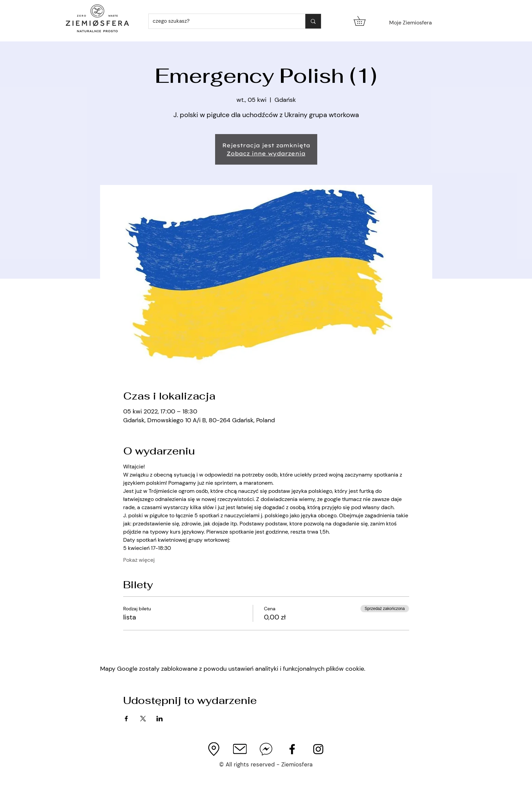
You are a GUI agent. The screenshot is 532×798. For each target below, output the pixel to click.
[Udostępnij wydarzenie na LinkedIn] (160, 719)
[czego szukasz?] (222, 21)
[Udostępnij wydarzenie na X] (143, 719)
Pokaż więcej (139, 560)
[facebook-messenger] (266, 749)
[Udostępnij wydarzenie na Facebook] (126, 719)
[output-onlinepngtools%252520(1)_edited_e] (240, 749)
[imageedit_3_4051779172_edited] (214, 749)
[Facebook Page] (292, 749)
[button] (364, 21)
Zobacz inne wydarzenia (266, 153)
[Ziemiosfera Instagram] (318, 749)
